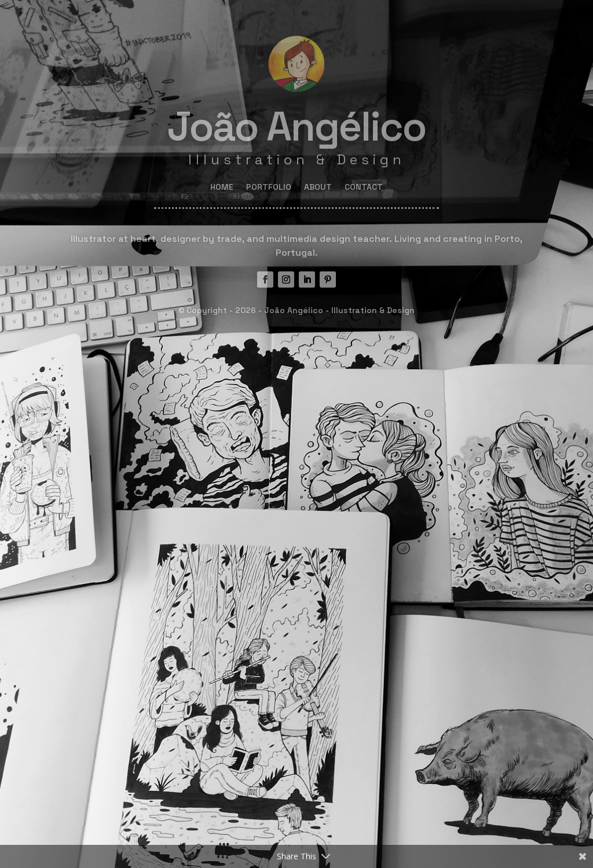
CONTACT (364, 187)
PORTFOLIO (269, 187)
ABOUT (318, 187)
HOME (222, 187)
